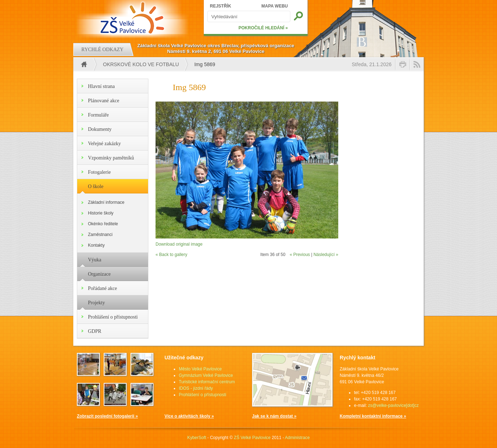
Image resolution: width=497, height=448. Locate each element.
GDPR (95, 331)
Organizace (99, 274)
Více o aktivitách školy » (189, 416)
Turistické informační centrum (207, 382)
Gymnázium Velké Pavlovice (206, 375)
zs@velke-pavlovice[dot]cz (393, 405)
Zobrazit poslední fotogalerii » (107, 416)
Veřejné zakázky (104, 144)
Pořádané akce (102, 288)
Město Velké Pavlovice (200, 369)
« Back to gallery (171, 255)
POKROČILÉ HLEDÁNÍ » (263, 28)
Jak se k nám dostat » (274, 416)
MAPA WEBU (275, 6)
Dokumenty (100, 129)
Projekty (96, 303)
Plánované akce (104, 101)
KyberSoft (197, 438)
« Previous (300, 255)
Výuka (95, 260)
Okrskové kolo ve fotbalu (141, 64)
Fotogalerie (99, 172)
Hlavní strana (101, 86)
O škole (96, 186)
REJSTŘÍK (220, 6)
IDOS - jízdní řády (196, 388)
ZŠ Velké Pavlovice (252, 438)
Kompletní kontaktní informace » (373, 416)
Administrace (297, 438)
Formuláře (98, 115)
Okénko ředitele (103, 224)
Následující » (326, 255)
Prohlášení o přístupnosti (113, 317)
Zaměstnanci (100, 235)
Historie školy (101, 213)
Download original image (179, 244)
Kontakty (96, 245)
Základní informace (106, 202)
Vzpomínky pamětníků (111, 158)
